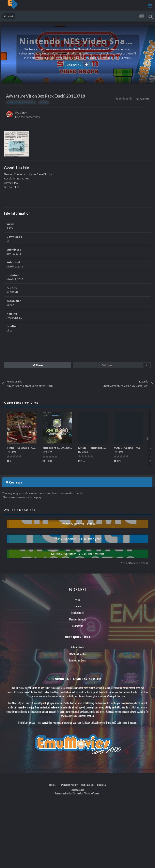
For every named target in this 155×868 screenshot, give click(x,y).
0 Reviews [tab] (14, 482)
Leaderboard (77, 613)
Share (38, 365)
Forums (78, 606)
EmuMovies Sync (77, 660)
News (78, 599)
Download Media (78, 654)
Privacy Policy (69, 785)
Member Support (77, 619)
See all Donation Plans (135, 563)
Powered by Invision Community (69, 793)
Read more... (77, 65)
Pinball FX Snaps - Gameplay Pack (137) (33, 448)
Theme (53, 785)
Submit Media (78, 647)
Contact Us (77, 626)
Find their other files (27, 117)
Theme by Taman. (92, 793)
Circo (24, 113)
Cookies (102, 785)
